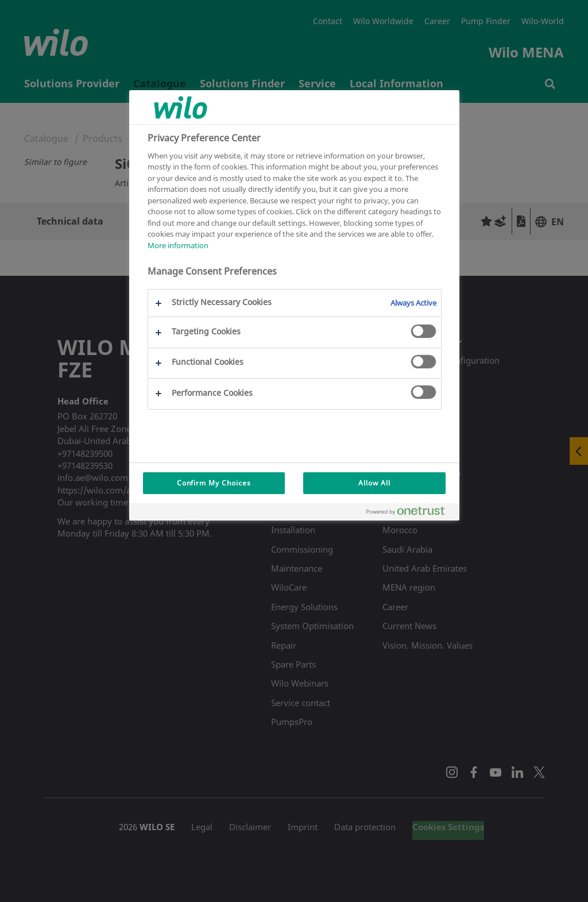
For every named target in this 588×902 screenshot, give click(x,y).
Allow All (374, 483)
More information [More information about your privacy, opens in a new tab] (178, 245)
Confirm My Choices (214, 483)
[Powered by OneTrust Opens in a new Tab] (410, 513)
